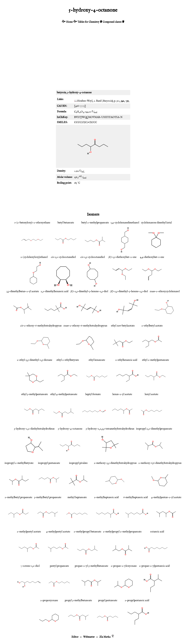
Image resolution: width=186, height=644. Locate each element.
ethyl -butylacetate (123, 326)
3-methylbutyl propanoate (48, 497)
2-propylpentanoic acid (137, 600)
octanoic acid (157, 532)
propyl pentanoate (108, 600)
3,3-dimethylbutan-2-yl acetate (23, 291)
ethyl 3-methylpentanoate (35, 394)
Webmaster (89, 637)
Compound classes (112, 22)
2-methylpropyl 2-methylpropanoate (122, 532)
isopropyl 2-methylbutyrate (19, 463)
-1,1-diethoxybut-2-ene (122, 257)
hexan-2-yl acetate (122, 394)
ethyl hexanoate (97, 360)
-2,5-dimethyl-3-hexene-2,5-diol (89, 291)
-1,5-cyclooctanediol (93, 257)
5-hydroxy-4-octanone (70, 429)
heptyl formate (93, 394)
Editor (75, 637)
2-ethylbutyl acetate (152, 326)
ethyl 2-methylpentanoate (155, 360)
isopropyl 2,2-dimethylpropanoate (154, 429)
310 (118, 101)
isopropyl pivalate (78, 463)
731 (127, 101)
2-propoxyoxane (49, 600)
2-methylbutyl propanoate (18, 497)
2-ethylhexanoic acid (126, 360)
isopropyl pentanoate (49, 463)
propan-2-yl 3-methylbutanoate (91, 566)
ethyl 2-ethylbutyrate (68, 360)
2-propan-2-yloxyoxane (124, 566)
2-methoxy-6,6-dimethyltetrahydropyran (160, 463)
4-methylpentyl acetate (58, 532)
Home (69, 22)
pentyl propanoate (59, 566)
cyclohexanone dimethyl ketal (156, 223)
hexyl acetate (151, 394)
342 (123, 101)
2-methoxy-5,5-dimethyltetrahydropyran (115, 463)
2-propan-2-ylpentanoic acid (154, 566)
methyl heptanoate (77, 497)
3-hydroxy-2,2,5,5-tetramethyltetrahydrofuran (110, 429)
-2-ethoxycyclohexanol (165, 291)
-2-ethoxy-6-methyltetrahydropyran (41, 326)
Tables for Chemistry (88, 22)
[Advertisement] (93, 59)
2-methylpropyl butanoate (87, 532)
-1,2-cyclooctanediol (63, 257)
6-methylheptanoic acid (136, 497)
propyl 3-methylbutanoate (78, 600)
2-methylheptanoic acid (106, 497)
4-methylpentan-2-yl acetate (166, 497)
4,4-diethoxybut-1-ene (152, 257)
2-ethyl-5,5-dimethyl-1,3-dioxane (35, 360)
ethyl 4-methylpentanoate (64, 394)
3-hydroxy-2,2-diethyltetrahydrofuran (34, 429)
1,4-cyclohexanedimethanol (125, 223)
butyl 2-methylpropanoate (95, 223)
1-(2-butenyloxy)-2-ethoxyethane (32, 223)
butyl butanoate (66, 223)
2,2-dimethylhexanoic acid (54, 291)
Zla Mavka (105, 637)
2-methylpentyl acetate (29, 532)
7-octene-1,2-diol (30, 566)
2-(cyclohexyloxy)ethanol (34, 257)
